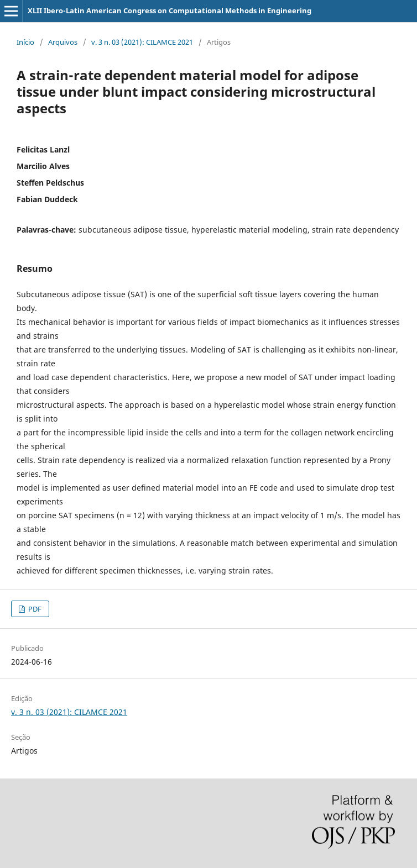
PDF (34, 609)
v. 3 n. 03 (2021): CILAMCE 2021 (142, 42)
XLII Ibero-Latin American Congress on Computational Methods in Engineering (170, 10)
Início (25, 42)
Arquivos (63, 42)
